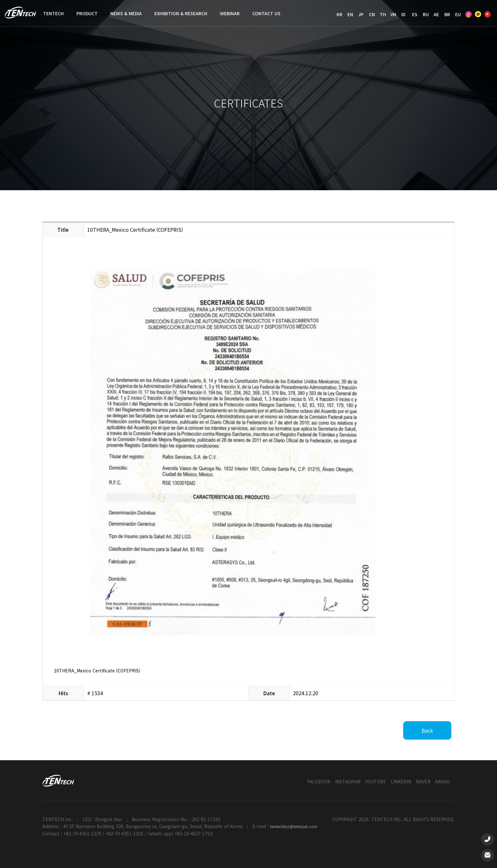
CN (372, 14)
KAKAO (442, 781)
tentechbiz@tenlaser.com (294, 826)
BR (447, 14)
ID (403, 14)
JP (361, 14)
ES (415, 14)
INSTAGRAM (348, 781)
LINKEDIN (401, 781)
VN (393, 14)
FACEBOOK (319, 781)
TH (383, 14)
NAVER (423, 781)
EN (350, 14)
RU (426, 14)
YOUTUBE (376, 781)
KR (339, 14)
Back (427, 730)
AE (436, 14)
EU (458, 14)
